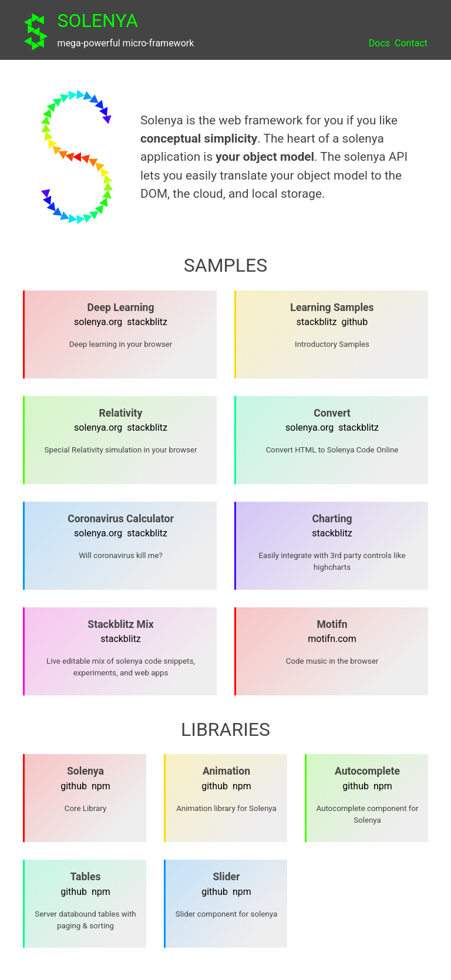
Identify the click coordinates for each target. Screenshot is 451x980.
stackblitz (147, 322)
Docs (379, 43)
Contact (411, 43)
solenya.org (98, 322)
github (354, 322)
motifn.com (332, 639)
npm (101, 786)
